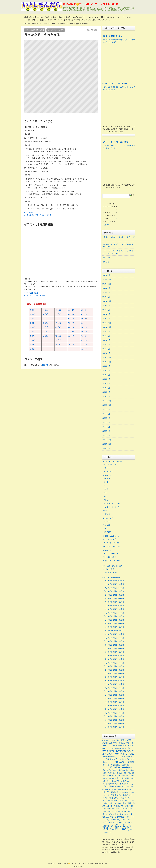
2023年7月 (106, 310)
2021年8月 (106, 370)
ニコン (106, 493)
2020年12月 (107, 401)
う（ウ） (59, 310)
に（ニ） (46, 327)
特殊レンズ (107, 550)
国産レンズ (107, 475)
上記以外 (107, 514)
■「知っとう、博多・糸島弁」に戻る (38, 215)
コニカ (106, 486)
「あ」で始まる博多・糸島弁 (113, 581)
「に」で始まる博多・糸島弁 (113, 656)
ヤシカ (106, 511)
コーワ (106, 482)
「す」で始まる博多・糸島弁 (113, 623)
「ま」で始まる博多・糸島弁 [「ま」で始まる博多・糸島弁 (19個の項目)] (121, 806)
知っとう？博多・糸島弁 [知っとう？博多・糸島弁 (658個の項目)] (117, 827)
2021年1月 (106, 396)
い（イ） (46, 310)
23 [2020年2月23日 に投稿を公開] (117, 219)
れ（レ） (71, 345)
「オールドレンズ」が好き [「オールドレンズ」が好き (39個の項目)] (118, 818)
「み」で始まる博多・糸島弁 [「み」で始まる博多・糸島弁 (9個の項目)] (112, 809)
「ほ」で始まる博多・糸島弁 (113, 684)
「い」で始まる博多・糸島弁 (113, 584)
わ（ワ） (33, 349)
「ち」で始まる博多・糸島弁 (113, 638)
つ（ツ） (59, 323)
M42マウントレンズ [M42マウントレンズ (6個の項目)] (109, 740)
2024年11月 (107, 284)
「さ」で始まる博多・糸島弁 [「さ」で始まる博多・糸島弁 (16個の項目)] (118, 765)
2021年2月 (106, 392)
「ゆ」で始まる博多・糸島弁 (113, 709)
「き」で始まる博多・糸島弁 (113, 602)
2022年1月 (106, 353)
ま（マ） (33, 336)
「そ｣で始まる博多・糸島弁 (113, 631)
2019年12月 (107, 440)
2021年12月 (107, 357)
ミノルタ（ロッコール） (112, 507)
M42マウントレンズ (110, 465)
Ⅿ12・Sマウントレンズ (112, 546)
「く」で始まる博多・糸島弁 (113, 606)
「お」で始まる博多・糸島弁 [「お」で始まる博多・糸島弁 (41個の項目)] (118, 750)
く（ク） (59, 314)
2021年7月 (106, 375)
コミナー (107, 489)
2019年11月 (107, 444)
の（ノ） (84, 327)
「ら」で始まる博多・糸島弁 (113, 716)
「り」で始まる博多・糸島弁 (113, 720)
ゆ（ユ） (59, 340)
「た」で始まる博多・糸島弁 (113, 634)
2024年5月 (106, 288)
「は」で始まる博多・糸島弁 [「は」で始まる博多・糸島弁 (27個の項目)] (119, 795)
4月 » (109, 225)
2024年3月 (106, 292)
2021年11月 (107, 362)
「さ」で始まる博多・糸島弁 (113, 616)
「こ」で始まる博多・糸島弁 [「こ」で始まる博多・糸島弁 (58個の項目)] (118, 763)
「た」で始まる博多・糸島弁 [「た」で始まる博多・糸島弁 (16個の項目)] (114, 776)
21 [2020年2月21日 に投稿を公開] (112, 219)
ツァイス (107, 525)
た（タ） (33, 323)
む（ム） (59, 336)
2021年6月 (106, 379)
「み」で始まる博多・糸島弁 (113, 691)
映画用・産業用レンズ (111, 536)
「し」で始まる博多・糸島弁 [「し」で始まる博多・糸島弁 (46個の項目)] (117, 767)
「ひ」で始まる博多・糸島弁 (113, 673)
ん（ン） (84, 349)
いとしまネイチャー (110, 573)
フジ (105, 496)
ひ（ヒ (45, 332)
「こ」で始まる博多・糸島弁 (113, 613)
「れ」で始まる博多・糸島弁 (113, 723)
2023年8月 (106, 305)
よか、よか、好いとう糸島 (112, 566)
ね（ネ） (71, 327)
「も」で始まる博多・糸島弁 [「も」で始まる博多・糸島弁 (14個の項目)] (118, 811)
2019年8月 (106, 448)
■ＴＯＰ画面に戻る (31, 212)
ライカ (106, 528)
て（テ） (71, 323)
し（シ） (46, 319)
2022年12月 (107, 323)
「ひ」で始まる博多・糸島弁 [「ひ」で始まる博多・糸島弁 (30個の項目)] (116, 798)
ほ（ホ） (84, 332)
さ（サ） (33, 319)
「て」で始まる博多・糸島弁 (113, 645)
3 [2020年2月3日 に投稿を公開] (103, 213)
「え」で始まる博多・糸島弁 (113, 591)
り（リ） (46, 345)
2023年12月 (107, 301)
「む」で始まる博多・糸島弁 (113, 695)
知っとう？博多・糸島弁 (56, 30)
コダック (107, 521)
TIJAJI (81, 866)
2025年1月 (106, 275)
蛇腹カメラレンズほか (111, 561)
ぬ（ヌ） (59, 327)
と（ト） (84, 323)
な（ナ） (33, 327)
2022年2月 (106, 349)
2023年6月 (106, 314)
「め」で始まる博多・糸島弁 (113, 698)
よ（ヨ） (84, 340)
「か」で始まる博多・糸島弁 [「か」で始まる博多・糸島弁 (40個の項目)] (118, 752)
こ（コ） (84, 314)
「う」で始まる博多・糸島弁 (35, 30)
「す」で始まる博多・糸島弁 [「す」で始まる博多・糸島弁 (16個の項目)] (114, 770)
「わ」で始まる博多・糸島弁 (113, 727)
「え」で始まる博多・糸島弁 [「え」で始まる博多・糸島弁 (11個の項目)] (116, 748)
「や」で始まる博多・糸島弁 (113, 706)
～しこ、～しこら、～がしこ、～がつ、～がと (119, 238)
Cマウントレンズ (110, 539)
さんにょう (106, 258)
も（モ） (84, 336)
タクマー (107, 468)
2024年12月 (107, 279)
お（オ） (84, 310)
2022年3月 (106, 344)
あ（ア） (33, 310)
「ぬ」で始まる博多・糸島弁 (113, 659)
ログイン (45, 365)
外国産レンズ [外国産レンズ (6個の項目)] (115, 823)
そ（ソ (84, 319)
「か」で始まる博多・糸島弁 (113, 598)
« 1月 (104, 225)
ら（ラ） (33, 345)
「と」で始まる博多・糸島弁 (113, 648)
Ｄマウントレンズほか (111, 543)
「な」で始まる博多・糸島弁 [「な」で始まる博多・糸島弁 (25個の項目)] (118, 785)
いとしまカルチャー (110, 569)
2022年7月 (106, 336)
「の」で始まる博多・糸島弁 (113, 666)
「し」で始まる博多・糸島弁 (113, 620)
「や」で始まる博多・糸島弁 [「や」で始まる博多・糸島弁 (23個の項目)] (115, 814)
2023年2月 (106, 318)
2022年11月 (107, 327)
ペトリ (106, 500)
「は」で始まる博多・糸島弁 (113, 670)
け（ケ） (71, 314)
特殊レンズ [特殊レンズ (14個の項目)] (110, 826)
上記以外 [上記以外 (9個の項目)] (124, 820)
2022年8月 (106, 331)
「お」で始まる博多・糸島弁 (113, 595)
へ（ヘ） (71, 332)
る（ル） (59, 345)
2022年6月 (106, 340)
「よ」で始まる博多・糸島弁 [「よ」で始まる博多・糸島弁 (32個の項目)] (118, 815)
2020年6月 (106, 418)
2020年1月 (106, 435)
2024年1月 (106, 297)
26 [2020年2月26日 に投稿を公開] (108, 222)
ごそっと (106, 262)
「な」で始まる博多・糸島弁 (113, 652)
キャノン (107, 478)
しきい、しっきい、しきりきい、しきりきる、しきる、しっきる (118, 252)
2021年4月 (106, 383)
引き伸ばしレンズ (110, 557)
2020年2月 (106, 431)
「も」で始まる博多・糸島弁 (113, 702)
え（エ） (71, 310)
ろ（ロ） (84, 345)
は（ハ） (33, 332)
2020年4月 (106, 427)
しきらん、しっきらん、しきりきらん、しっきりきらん (119, 245)
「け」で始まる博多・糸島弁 (113, 609)
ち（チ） (46, 323)
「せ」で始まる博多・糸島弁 (113, 627)
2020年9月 (106, 409)
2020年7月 (106, 414)
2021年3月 (106, 388)
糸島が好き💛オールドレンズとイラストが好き (90, 4)
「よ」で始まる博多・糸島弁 (113, 713)
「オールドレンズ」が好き (112, 462)
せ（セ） (71, 319)
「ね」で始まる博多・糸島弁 (113, 663)
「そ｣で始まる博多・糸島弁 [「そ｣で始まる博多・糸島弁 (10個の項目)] (125, 773)
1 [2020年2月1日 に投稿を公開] (114, 210)
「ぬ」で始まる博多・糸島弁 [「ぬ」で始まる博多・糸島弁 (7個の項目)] (119, 789)
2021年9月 (106, 366)
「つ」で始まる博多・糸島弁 (113, 641)
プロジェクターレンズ (111, 553)
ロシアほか (107, 532)
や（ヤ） (33, 340)
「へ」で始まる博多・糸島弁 (113, 681)
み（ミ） (46, 336)
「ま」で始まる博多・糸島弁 (113, 688)
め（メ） (71, 336)
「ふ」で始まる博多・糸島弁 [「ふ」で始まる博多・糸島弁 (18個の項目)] (115, 800)
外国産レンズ (108, 518)
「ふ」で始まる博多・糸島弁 (113, 677)
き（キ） (46, 314)
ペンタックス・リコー (111, 503)
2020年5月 (106, 422)
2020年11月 (107, 405)
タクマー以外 (108, 471)
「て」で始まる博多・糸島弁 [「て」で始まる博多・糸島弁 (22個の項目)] (117, 781)
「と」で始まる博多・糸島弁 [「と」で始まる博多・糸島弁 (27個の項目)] (115, 784)
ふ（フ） (59, 332)
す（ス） (59, 319)
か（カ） (33, 314)
